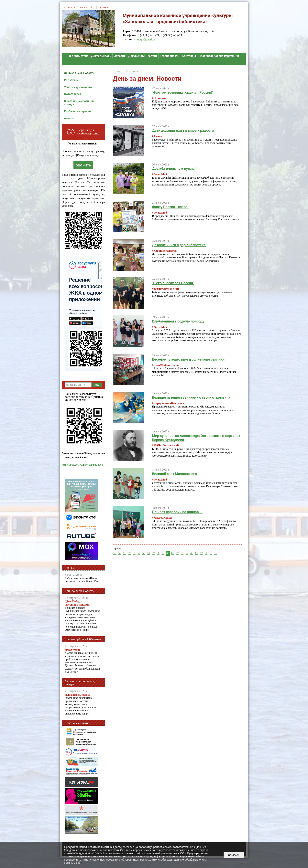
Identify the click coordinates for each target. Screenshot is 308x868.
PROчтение (71, 80)
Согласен (234, 855)
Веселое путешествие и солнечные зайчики (188, 359)
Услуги (152, 56)
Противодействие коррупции (219, 56)
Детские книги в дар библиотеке (179, 245)
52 (129, 553)
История (120, 56)
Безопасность (169, 56)
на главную (70, 7)
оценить (83, 165)
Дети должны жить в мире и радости (183, 130)
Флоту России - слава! (170, 207)
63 (182, 553)
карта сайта (104, 7)
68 (206, 553)
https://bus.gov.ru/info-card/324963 (82, 465)
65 (192, 553)
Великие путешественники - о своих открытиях (191, 397)
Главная (116, 71)
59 (163, 553)
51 (125, 553)
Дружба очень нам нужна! (174, 169)
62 (177, 553)
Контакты (189, 56)
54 (139, 553)
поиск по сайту (87, 7)
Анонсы (69, 118)
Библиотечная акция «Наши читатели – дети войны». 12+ (81, 580)
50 (120, 553)
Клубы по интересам (78, 111)
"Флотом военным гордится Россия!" (183, 92)
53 (134, 553)
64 (187, 553)
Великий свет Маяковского (174, 474)
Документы (136, 56)
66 (197, 553)
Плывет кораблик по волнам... (177, 512)
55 (144, 553)
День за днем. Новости (79, 73)
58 (158, 553)
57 (153, 553)
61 (172, 553)
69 (211, 553)
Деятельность (101, 56)
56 (148, 553)
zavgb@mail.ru (146, 39)
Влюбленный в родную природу (178, 321)
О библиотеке (79, 56)
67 (201, 553)
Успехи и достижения (78, 87)
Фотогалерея (73, 94)
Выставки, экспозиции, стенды (79, 103)
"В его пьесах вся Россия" (173, 283)
